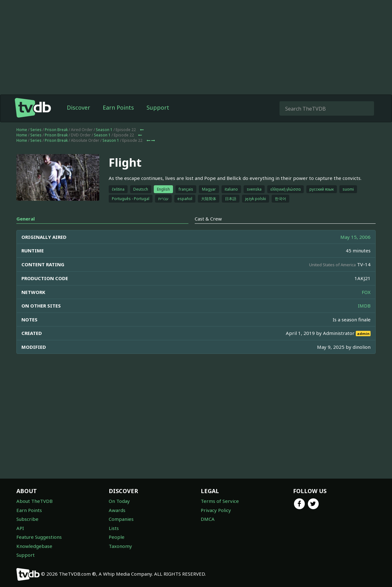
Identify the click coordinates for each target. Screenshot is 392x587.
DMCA (208, 519)
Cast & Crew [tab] (208, 219)
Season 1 (104, 130)
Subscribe (27, 519)
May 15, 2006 (355, 237)
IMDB (364, 306)
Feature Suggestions (39, 537)
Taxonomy (120, 546)
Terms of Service (220, 501)
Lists (114, 528)
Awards (117, 510)
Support (158, 107)
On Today (119, 501)
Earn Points (118, 107)
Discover (78, 107)
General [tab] (26, 219)
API (20, 528)
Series (36, 130)
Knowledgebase (34, 546)
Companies (121, 519)
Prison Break (56, 130)
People (117, 537)
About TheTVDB (35, 501)
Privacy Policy (216, 510)
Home (22, 130)
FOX (366, 292)
